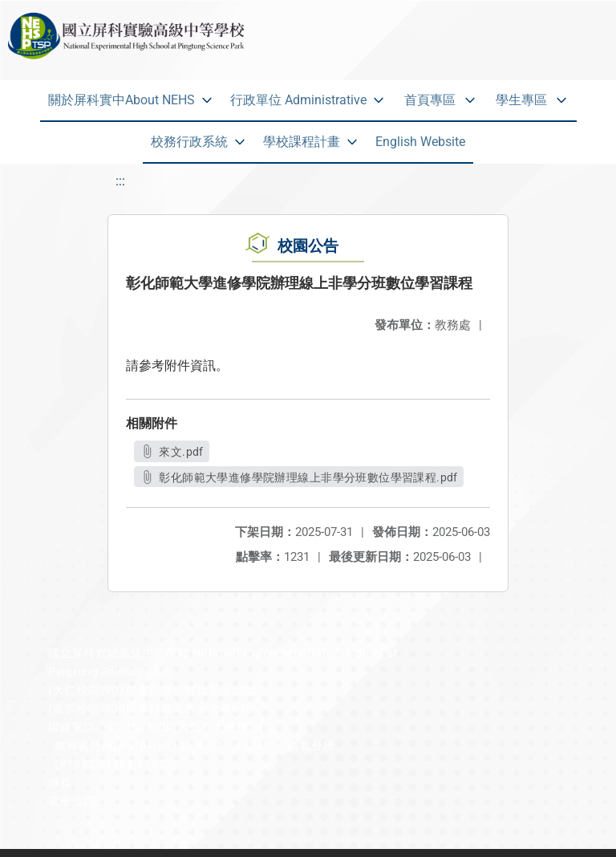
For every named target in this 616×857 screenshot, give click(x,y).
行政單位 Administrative (298, 100)
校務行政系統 (189, 142)
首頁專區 (430, 100)
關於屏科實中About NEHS (122, 100)
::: (120, 181)
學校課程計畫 (302, 142)
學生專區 (521, 100)
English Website (420, 142)
